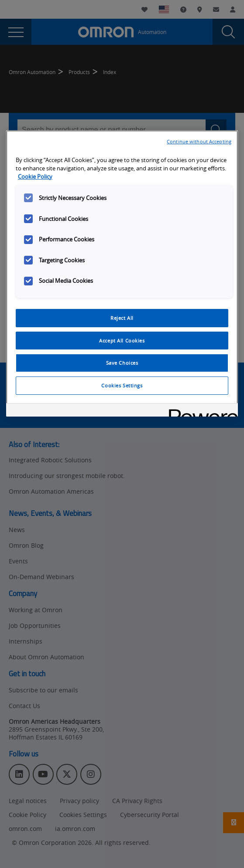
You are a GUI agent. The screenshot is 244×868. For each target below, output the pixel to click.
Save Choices (122, 363)
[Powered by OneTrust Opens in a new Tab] (200, 411)
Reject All (122, 318)
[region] (122, 274)
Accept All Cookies (122, 341)
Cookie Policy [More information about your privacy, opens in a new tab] (35, 177)
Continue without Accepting (199, 141)
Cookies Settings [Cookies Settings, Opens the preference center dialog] (122, 385)
